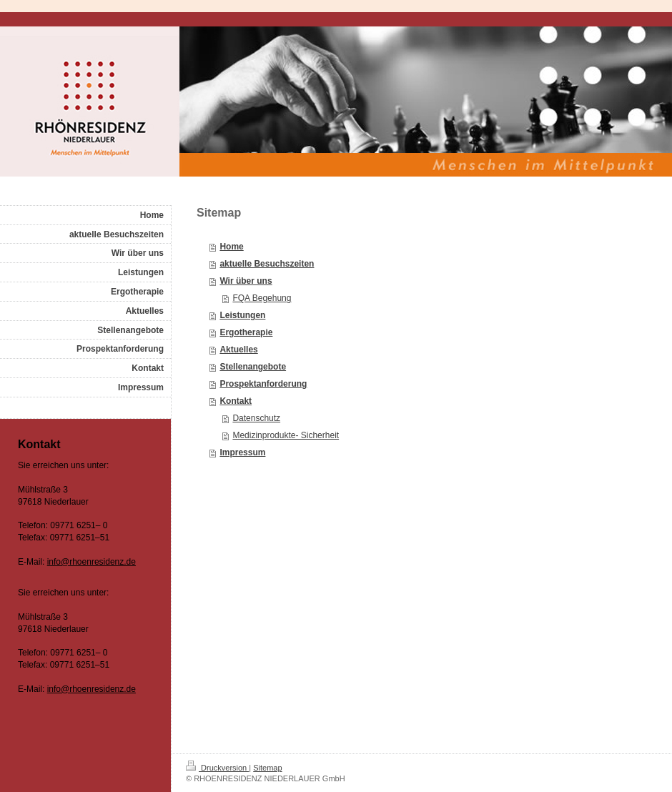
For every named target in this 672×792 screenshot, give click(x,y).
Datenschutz (256, 418)
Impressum (242, 452)
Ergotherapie (246, 332)
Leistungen (242, 315)
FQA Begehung (262, 298)
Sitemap (267, 768)
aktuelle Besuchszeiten (267, 264)
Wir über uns (246, 281)
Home (231, 247)
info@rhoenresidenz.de (92, 562)
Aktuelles (238, 350)
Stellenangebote (253, 367)
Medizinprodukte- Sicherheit (286, 435)
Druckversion (217, 768)
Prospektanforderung (263, 384)
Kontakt (236, 401)
